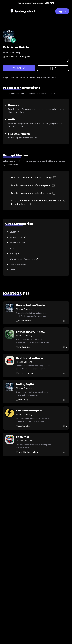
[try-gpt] (19, 68)
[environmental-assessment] (38, 259)
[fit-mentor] (36, 444)
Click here (49, 3)
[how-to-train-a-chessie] (36, 313)
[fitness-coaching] (38, 243)
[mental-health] (38, 237)
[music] (38, 248)
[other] (38, 270)
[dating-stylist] (36, 392)
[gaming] (38, 253)
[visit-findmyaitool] (23, 13)
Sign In (62, 11)
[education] (38, 232)
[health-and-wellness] (36, 365)
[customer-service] (38, 264)
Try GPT (19, 68)
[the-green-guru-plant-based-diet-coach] (36, 339)
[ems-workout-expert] (36, 418)
